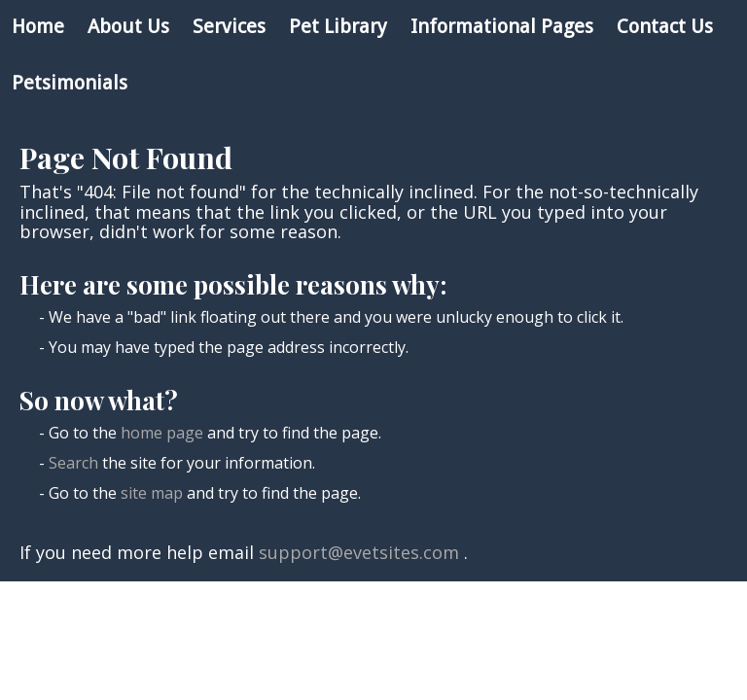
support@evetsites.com (359, 552)
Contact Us (665, 26)
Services (229, 26)
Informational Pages (502, 26)
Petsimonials (70, 83)
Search (73, 463)
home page (162, 433)
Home (38, 26)
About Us (128, 26)
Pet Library (338, 26)
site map (152, 493)
